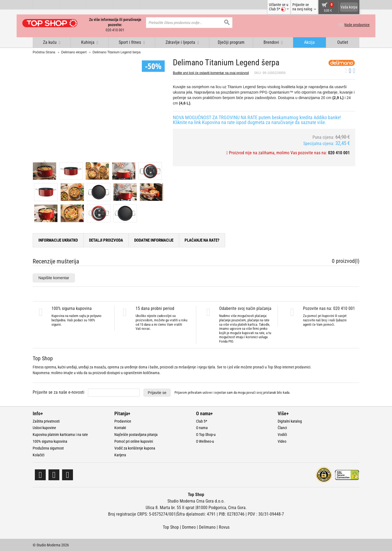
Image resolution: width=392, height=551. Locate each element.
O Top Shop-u (206, 434)
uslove (207, 392)
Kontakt (120, 427)
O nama (202, 427)
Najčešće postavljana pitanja (136, 434)
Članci (282, 427)
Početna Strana (44, 52)
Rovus (224, 527)
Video (282, 441)
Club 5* (202, 421)
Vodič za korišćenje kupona (135, 448)
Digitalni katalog (290, 421)
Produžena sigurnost (48, 448)
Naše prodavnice (347, 25)
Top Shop (171, 527)
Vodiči (282, 434)
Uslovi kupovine (44, 427)
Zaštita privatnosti (46, 421)
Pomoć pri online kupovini (134, 441)
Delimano (207, 527)
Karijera (120, 454)
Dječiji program (231, 42)
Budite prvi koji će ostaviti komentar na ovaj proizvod (211, 72)
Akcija (309, 42)
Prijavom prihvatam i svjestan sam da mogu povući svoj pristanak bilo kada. (232, 392)
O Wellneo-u (205, 441)
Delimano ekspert (74, 52)
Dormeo (189, 527)
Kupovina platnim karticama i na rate (60, 434)
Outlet (343, 42)
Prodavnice (123, 421)
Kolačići (39, 454)
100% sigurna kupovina (50, 441)
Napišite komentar (54, 277)
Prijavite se (157, 392)
